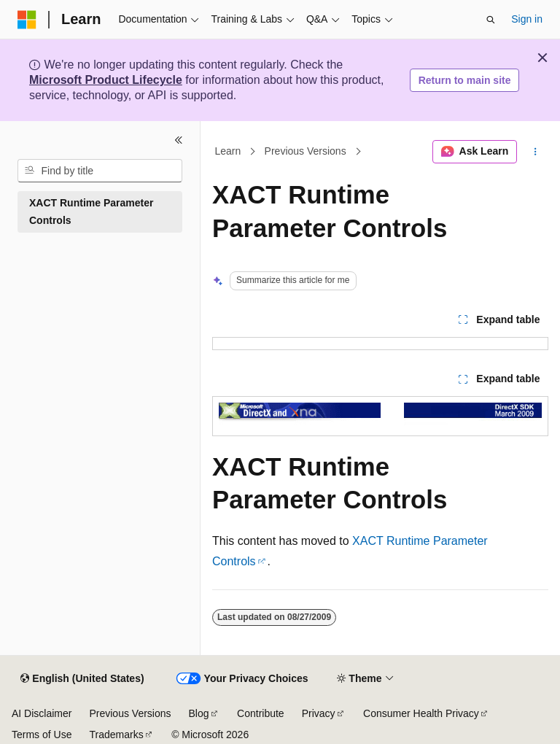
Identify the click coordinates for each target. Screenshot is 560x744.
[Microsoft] (27, 20)
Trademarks (116, 735)
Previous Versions (306, 152)
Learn (228, 152)
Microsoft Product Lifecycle (106, 80)
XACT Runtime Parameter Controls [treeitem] (91, 212)
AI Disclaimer (42, 713)
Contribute (261, 713)
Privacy (319, 713)
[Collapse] (179, 140)
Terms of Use (42, 735)
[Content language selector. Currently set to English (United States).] (82, 679)
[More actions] (536, 152)
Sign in (527, 19)
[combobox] (100, 171)
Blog (199, 713)
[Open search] (491, 20)
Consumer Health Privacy (421, 713)
